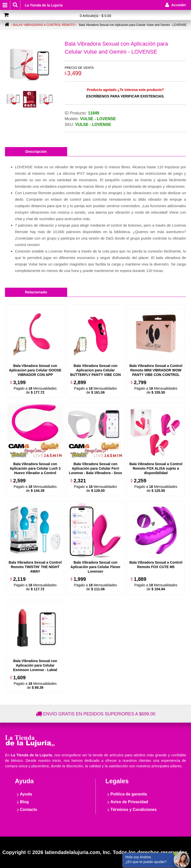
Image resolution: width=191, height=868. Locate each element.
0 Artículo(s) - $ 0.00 (95, 16)
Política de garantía (129, 794)
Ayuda (26, 794)
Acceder (179, 5)
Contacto (28, 810)
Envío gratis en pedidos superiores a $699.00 (99, 714)
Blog (24, 802)
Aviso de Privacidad (129, 802)
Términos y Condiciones (134, 810)
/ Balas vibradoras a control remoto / (44, 25)
